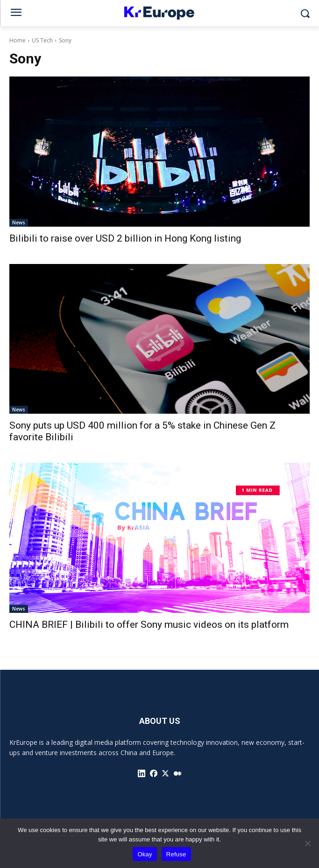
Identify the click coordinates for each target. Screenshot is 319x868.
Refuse (176, 854)
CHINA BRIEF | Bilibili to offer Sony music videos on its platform (149, 625)
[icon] (142, 773)
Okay (145, 854)
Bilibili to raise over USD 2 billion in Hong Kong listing (125, 238)
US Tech (42, 40)
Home (18, 40)
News (19, 222)
